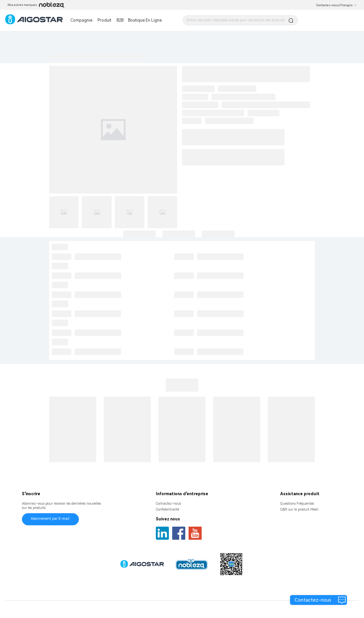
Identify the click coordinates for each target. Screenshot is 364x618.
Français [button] (349, 5)
